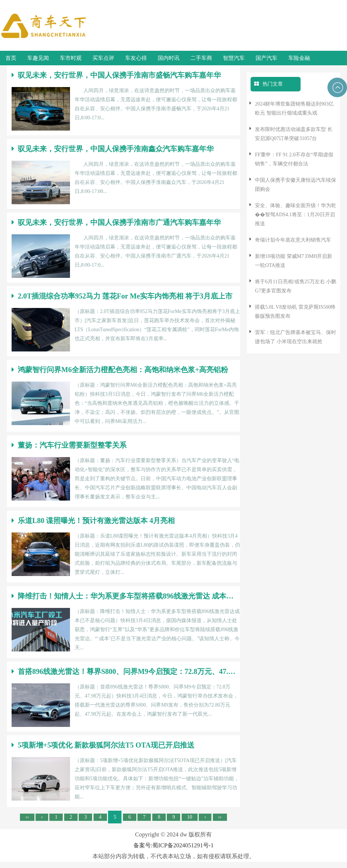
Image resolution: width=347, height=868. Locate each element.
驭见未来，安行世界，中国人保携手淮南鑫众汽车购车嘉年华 (113, 149)
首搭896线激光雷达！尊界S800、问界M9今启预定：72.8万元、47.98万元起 (123, 671)
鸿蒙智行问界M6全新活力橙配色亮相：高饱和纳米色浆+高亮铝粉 (120, 370)
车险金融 (299, 58)
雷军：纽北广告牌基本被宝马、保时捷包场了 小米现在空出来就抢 (296, 337)
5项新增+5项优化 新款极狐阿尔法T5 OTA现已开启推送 (103, 745)
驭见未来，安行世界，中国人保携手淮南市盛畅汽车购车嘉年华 (116, 75)
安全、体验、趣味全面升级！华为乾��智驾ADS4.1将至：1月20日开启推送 (296, 215)
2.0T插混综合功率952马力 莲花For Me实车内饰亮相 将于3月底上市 (122, 296)
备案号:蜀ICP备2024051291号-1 (173, 845)
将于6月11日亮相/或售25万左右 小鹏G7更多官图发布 (296, 286)
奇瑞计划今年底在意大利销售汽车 (293, 240)
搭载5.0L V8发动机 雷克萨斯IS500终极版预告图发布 (295, 312)
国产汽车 (267, 58)
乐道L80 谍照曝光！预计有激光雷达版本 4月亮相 (93, 521)
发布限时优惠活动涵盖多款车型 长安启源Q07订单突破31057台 (294, 134)
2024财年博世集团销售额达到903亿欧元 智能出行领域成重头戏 (294, 108)
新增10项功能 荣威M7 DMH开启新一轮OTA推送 (294, 261)
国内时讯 (169, 58)
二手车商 (201, 58)
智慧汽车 (234, 58)
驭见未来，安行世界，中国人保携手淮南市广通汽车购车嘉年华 (116, 222)
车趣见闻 (38, 58)
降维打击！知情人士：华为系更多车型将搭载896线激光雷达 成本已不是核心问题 (123, 596)
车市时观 (71, 58)
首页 (11, 58)
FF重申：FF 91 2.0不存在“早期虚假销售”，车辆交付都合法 (294, 159)
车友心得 (136, 58)
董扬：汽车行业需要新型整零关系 (69, 445)
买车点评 (103, 58)
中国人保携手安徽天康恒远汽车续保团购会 (296, 185)
